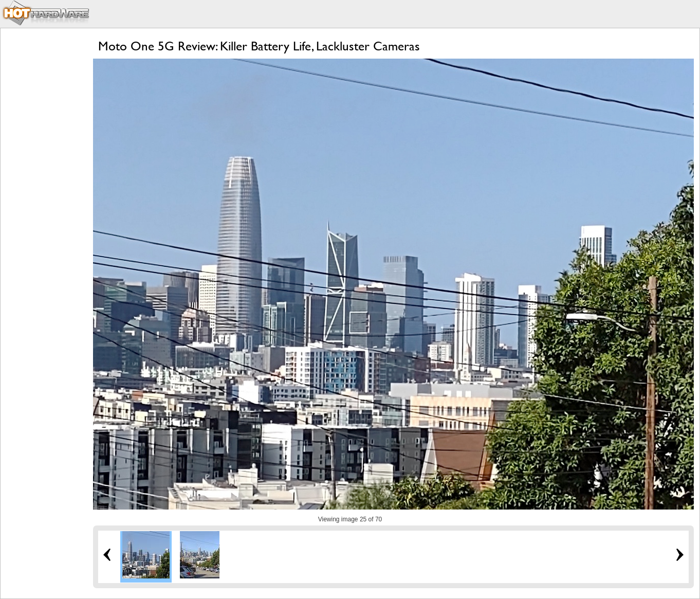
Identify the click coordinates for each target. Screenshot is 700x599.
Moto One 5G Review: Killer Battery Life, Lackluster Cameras (259, 46)
